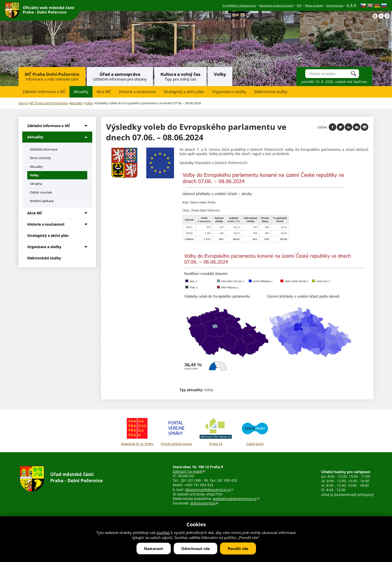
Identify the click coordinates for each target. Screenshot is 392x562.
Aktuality (81, 92)
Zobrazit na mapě (189, 471)
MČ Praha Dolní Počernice (52, 74)
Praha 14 (216, 431)
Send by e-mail (356, 127)
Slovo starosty (40, 158)
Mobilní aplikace (42, 201)
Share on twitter (340, 127)
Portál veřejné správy (176, 431)
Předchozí (375, 16)
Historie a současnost (137, 92)
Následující (387, 16)
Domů (23, 103)
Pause (381, 16)
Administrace (335, 5)
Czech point (255, 431)
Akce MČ (104, 92)
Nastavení (154, 548)
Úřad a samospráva (120, 74)
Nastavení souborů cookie (276, 5)
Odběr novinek (41, 192)
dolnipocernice (204, 503)
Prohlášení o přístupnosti (239, 5)
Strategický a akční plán (184, 92)
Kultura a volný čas (180, 74)
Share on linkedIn (348, 127)
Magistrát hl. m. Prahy (137, 431)
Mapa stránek (314, 5)
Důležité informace (44, 149)
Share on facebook (332, 127)
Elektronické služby (271, 92)
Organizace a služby (229, 92)
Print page (364, 127)
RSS (299, 5)
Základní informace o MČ (44, 92)
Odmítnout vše (195, 548)
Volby (220, 74)
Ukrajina (36, 184)
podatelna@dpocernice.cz (236, 499)
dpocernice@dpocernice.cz (209, 490)
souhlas (163, 532)
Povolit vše (238, 548)
